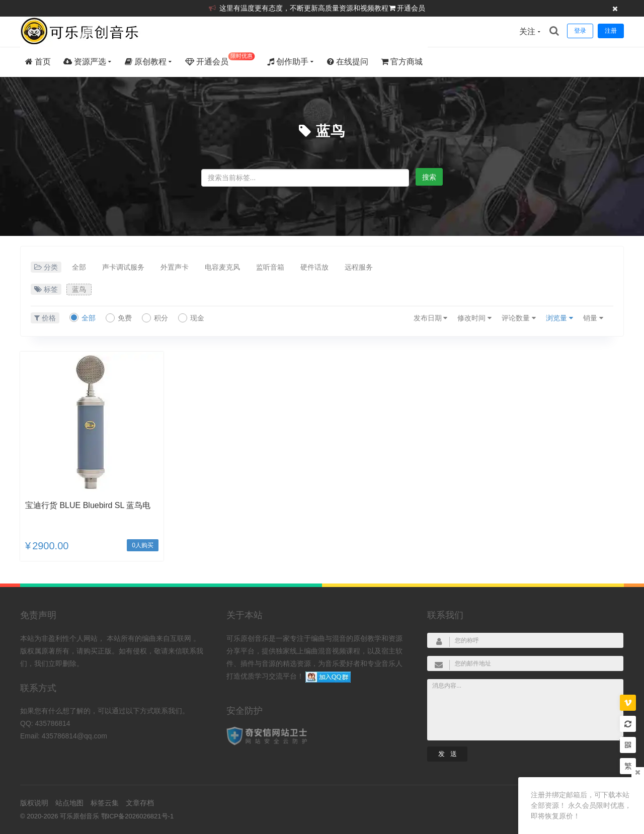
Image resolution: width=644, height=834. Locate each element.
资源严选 (85, 62)
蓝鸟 (331, 131)
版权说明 (34, 803)
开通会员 (411, 8)
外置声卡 (175, 267)
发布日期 (431, 318)
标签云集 (105, 803)
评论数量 (519, 318)
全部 (79, 267)
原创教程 (146, 62)
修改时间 (474, 318)
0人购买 (143, 545)
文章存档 (140, 803)
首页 (38, 62)
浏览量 (559, 318)
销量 (593, 318)
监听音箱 (270, 267)
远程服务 (359, 267)
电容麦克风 (222, 267)
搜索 (429, 177)
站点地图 (69, 803)
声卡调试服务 (123, 267)
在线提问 (348, 62)
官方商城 (402, 62)
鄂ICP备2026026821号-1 (138, 816)
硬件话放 (314, 267)
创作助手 (288, 62)
